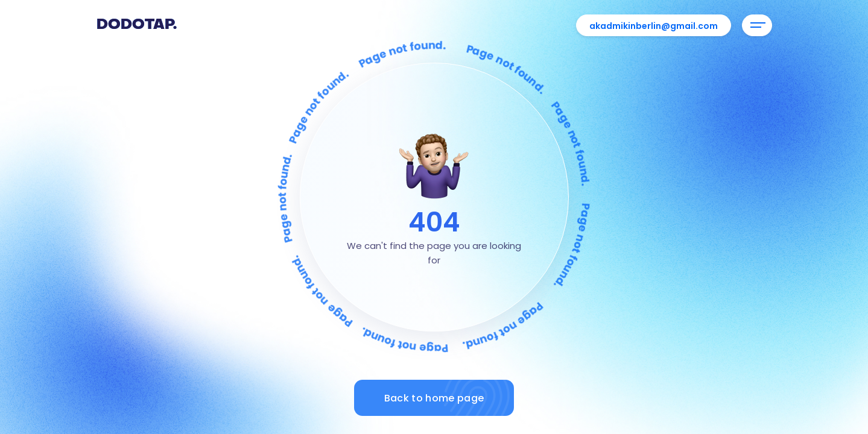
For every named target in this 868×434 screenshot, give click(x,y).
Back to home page (449, 398)
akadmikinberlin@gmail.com (654, 26)
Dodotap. (137, 25)
